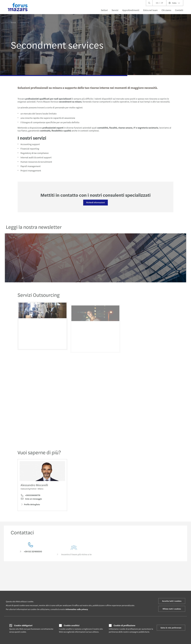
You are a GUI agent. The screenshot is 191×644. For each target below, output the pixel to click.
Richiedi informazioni (95, 202)
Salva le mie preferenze (171, 628)
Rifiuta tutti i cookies (172, 609)
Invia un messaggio (31, 500)
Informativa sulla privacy (77, 609)
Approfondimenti (131, 10)
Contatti (179, 10)
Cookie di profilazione (124, 625)
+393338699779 (30, 496)
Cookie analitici (72, 625)
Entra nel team (150, 10)
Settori (104, 10)
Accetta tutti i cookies (172, 601)
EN (157, 3)
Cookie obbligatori (23, 625)
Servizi (115, 10)
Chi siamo (166, 10)
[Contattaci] (31, 552)
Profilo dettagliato (30, 505)
